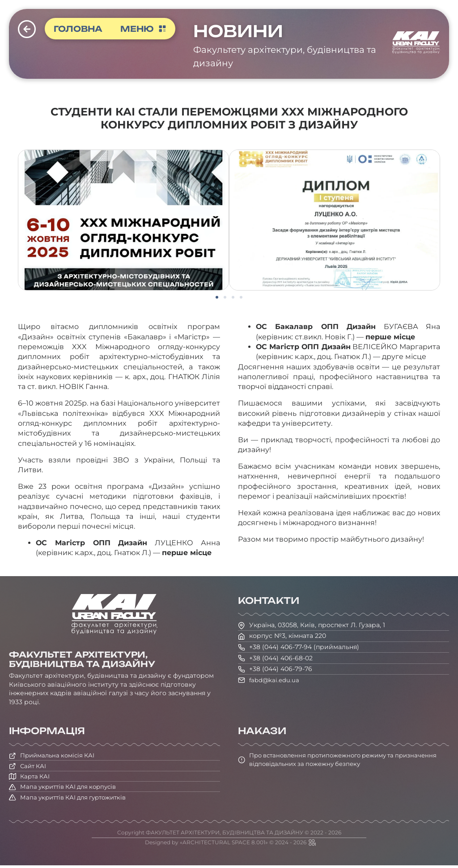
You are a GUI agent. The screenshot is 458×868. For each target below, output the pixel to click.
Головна (79, 29)
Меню (145, 29)
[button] (217, 297)
